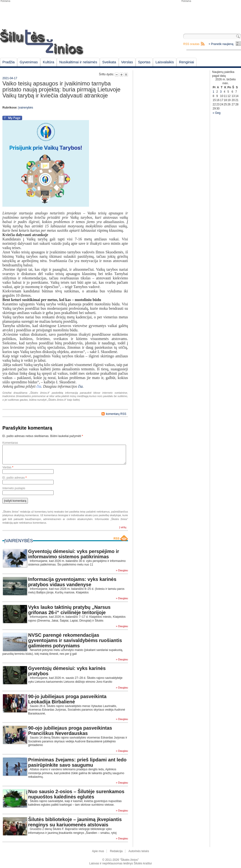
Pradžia (9, 62)
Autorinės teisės (139, 851)
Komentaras (10, 443)
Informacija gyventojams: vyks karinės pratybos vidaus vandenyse (72, 582)
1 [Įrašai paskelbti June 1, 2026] (213, 92)
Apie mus (98, 851)
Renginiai (187, 62)
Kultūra (49, 62)
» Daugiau (122, 570)
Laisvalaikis (165, 62)
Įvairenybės (26, 108)
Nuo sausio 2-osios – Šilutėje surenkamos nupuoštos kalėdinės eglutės (76, 794)
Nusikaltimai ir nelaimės (78, 62)
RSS (117, 539)
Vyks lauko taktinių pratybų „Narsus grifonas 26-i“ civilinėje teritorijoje (69, 610)
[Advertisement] (160, 94)
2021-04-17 (10, 78)
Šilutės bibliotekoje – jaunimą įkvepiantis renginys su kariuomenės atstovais (75, 822)
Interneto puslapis (14, 488)
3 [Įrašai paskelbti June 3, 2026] (221, 92)
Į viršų (123, 527)
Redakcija (116, 851)
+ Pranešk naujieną (221, 44)
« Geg (217, 113)
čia (80, 386)
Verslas (127, 62)
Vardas (8, 467)
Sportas (144, 62)
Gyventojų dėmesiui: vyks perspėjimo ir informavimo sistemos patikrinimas (74, 554)
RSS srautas (191, 44)
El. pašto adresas (15, 478)
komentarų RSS (116, 414)
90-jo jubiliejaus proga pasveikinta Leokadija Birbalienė (67, 699)
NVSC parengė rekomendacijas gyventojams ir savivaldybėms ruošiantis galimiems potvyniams (75, 640)
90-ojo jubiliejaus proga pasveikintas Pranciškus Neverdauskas (70, 731)
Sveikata (109, 62)
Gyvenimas (29, 62)
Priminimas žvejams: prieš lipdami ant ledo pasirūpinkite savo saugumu (77, 762)
